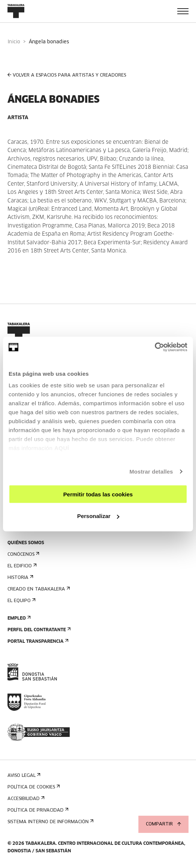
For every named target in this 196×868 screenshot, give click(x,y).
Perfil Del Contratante (38, 630)
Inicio (14, 42)
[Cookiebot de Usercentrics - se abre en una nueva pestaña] (155, 347)
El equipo (21, 601)
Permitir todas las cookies (98, 494)
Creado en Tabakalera (38, 589)
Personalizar (98, 516)
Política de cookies (33, 787)
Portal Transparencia (37, 641)
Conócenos (23, 554)
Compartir (163, 824)
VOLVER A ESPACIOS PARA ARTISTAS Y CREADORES (67, 75)
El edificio (21, 566)
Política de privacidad (37, 810)
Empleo (18, 618)
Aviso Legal (23, 776)
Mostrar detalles (151, 472)
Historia (20, 578)
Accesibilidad (25, 799)
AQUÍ (62, 448)
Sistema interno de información (50, 822)
